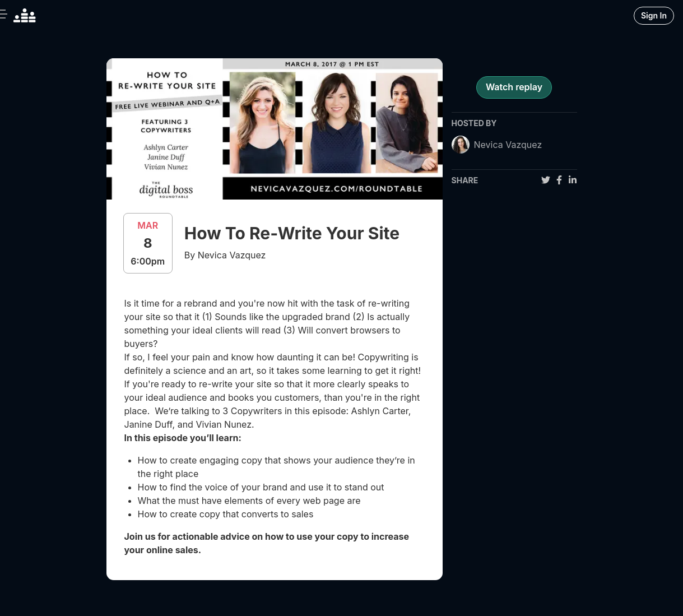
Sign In (654, 15)
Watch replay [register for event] (514, 87)
